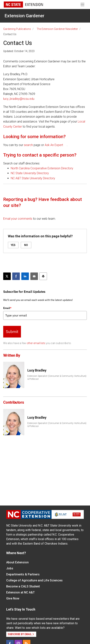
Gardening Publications (17, 29)
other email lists (36, 343)
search (28, 145)
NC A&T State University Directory (33, 178)
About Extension (17, 562)
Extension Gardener (24, 16)
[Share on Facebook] (16, 276)
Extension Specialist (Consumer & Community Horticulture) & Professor (57, 378)
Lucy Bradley (37, 370)
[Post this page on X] (7, 276)
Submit (12, 331)
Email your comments (18, 219)
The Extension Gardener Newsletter (57, 29)
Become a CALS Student (23, 586)
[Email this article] (34, 276)
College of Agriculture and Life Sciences (34, 580)
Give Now (13, 598)
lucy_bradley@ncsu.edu (19, 99)
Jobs (10, 568)
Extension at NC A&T (20, 592)
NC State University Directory (30, 173)
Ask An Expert (54, 145)
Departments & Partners (23, 574)
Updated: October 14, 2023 (19, 51)
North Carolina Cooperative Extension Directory (42, 168)
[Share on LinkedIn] (25, 276)
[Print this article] (43, 276)
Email (7, 308)
